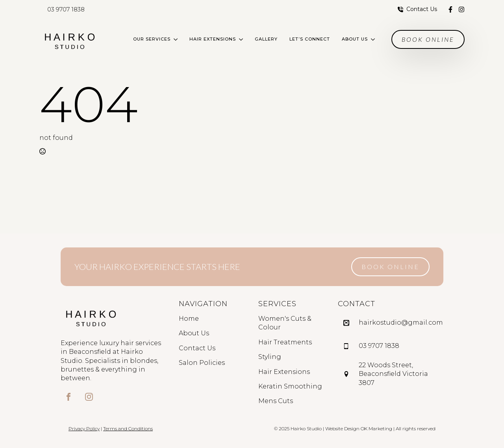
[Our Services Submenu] (177, 39)
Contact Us (197, 348)
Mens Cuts (276, 401)
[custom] (450, 9)
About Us (355, 39)
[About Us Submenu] (374, 39)
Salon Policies (202, 363)
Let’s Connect (310, 39)
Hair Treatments (285, 342)
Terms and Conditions (128, 428)
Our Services (152, 39)
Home (189, 319)
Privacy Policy (84, 428)
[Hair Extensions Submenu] (242, 39)
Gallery (266, 39)
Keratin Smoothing (290, 386)
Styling (270, 357)
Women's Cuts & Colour (285, 323)
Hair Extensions (213, 39)
